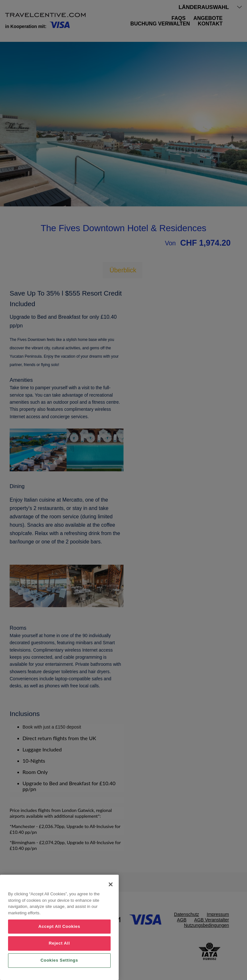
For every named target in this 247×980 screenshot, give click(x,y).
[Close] (111, 884)
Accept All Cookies (59, 926)
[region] (59, 927)
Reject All (59, 943)
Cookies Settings (59, 960)
